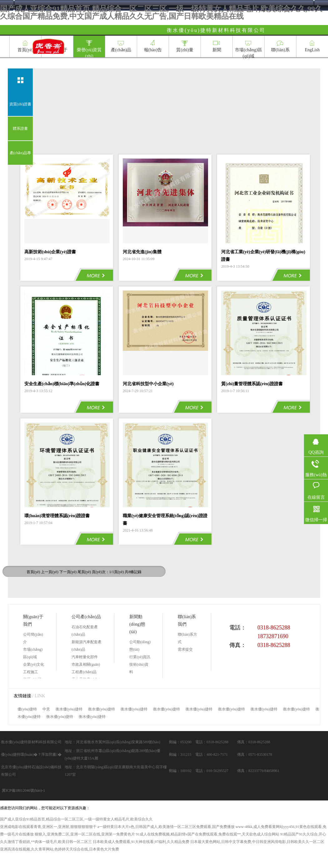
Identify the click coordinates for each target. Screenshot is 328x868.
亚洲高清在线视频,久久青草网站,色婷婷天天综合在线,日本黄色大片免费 (60, 849)
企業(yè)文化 (34, 664)
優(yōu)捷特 (27, 709)
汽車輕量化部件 (85, 657)
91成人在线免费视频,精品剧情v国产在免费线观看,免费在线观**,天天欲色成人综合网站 (208, 834)
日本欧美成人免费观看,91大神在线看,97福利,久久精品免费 (141, 842)
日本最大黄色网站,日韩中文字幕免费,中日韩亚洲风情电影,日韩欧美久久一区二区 (257, 842)
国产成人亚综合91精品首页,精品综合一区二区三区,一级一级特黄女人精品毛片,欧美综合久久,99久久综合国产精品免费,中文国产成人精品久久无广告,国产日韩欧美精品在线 (161, 13)
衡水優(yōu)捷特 (69, 709)
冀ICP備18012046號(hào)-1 (23, 790)
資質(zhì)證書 (20, 104)
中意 (46, 709)
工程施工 (31, 672)
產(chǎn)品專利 (20, 158)
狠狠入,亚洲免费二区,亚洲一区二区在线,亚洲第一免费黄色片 (85, 834)
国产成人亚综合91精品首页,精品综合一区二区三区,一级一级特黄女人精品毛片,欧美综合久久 (76, 819)
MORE (93, 274)
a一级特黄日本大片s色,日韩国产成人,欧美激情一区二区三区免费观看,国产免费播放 (166, 827)
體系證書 (20, 129)
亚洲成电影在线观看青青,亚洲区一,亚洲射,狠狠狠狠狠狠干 (48, 827)
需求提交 (185, 649)
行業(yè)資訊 (140, 657)
